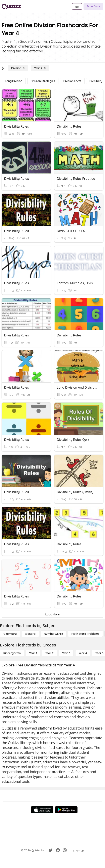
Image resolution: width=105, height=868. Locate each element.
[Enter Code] (93, 6)
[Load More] (52, 614)
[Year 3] (66, 653)
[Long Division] (14, 81)
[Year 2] (49, 653)
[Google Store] (66, 810)
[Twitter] (51, 850)
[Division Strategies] (43, 81)
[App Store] (42, 810)
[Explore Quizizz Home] (11, 6)
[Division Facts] (72, 81)
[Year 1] (33, 653)
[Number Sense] (54, 634)
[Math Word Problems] (85, 634)
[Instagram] (65, 850)
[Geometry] (10, 634)
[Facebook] (58, 850)
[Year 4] (40, 68)
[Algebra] (30, 634)
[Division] (18, 68)
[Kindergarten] (12, 653)
